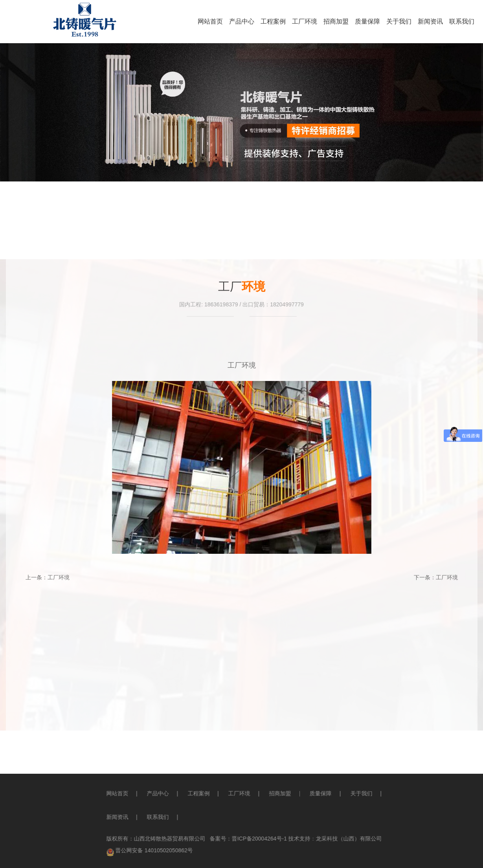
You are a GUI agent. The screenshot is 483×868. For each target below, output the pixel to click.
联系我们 (462, 21)
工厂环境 (305, 21)
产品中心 (242, 21)
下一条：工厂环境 (436, 577)
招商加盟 (336, 21)
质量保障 (367, 21)
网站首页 (210, 21)
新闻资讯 (430, 21)
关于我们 (399, 21)
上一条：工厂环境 (48, 577)
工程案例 (273, 21)
